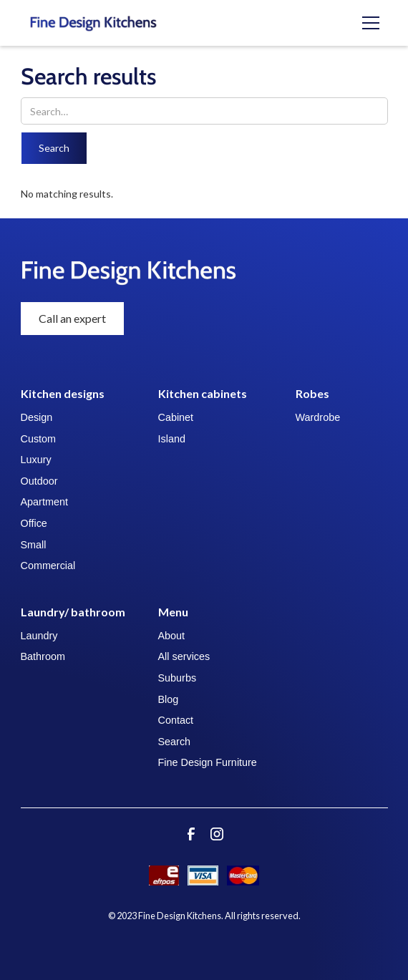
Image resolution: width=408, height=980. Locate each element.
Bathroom (43, 656)
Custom (39, 439)
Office (34, 523)
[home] (112, 23)
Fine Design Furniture (208, 762)
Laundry (39, 636)
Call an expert (72, 318)
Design (37, 417)
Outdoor (39, 481)
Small (34, 545)
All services (184, 656)
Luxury (36, 460)
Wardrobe (318, 417)
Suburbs (178, 678)
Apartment (44, 502)
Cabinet (176, 417)
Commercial (48, 566)
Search (175, 742)
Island (172, 439)
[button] (371, 23)
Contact (176, 720)
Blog (169, 699)
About (172, 636)
